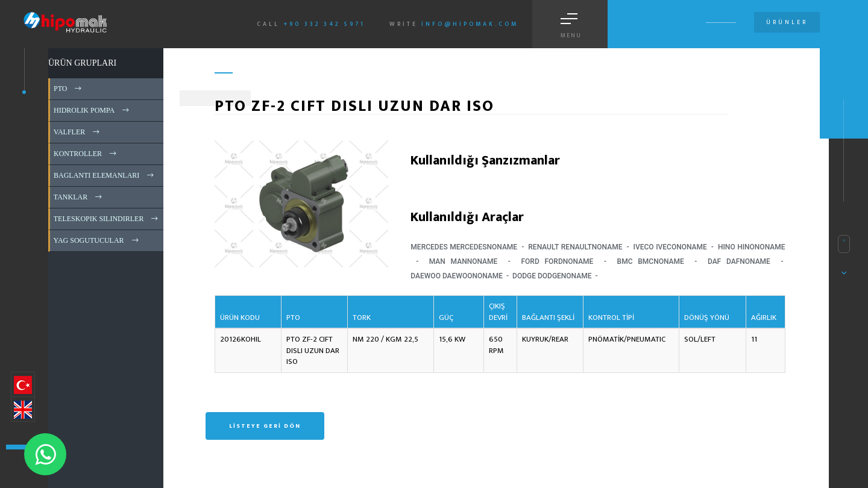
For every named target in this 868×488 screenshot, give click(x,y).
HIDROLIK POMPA (92, 110)
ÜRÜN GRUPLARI (82, 63)
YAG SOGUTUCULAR (97, 240)
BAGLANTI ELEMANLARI (105, 175)
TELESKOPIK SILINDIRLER (107, 219)
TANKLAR (79, 197)
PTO (68, 89)
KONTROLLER (86, 154)
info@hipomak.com (470, 24)
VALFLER (77, 132)
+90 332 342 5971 (324, 24)
